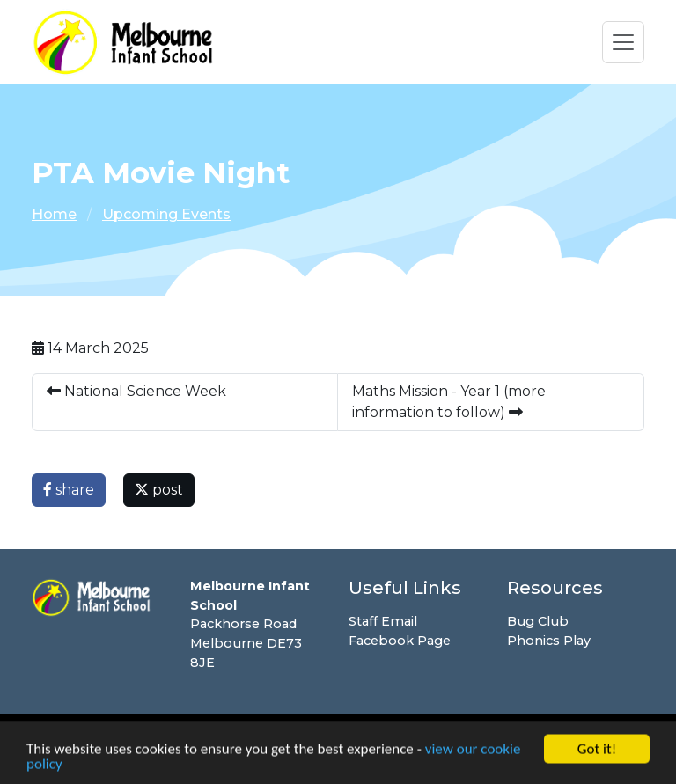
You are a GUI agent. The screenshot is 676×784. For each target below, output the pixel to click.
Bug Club (538, 621)
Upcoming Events (166, 214)
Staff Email (383, 621)
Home (54, 214)
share (69, 490)
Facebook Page (400, 641)
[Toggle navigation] (623, 42)
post (159, 490)
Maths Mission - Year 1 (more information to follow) (449, 402)
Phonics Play (549, 641)
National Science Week (136, 391)
